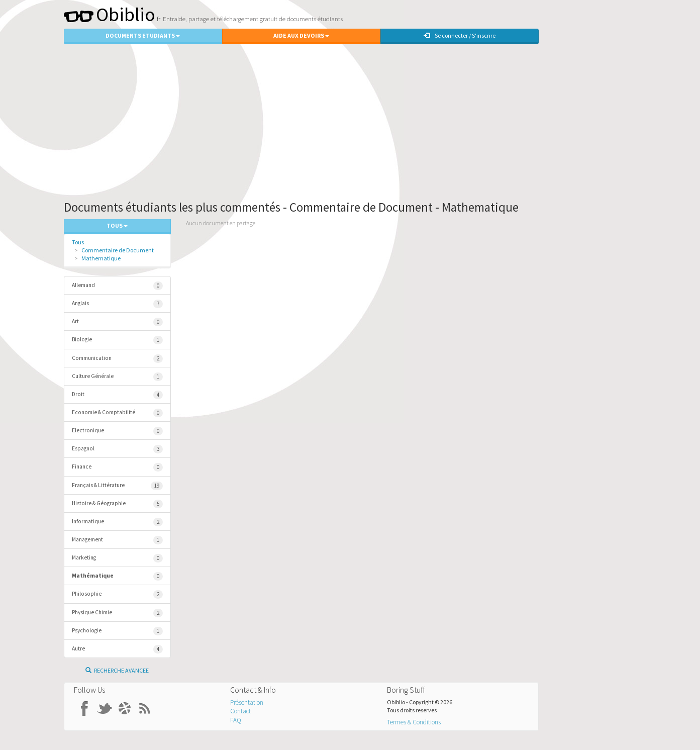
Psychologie (118, 631)
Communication (118, 359)
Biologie (118, 340)
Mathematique (101, 258)
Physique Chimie (118, 613)
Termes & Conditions (414, 722)
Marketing (118, 558)
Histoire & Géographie (118, 504)
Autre (118, 649)
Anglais (118, 304)
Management (118, 540)
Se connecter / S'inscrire (460, 35)
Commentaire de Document (118, 250)
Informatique (118, 522)
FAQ (236, 720)
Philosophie (118, 594)
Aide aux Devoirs (301, 35)
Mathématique (118, 576)
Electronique (118, 431)
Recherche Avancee (117, 670)
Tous (78, 242)
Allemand (118, 286)
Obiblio (110, 14)
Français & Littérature (118, 486)
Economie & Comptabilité (118, 413)
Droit (118, 395)
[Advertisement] (350, 120)
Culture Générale (118, 377)
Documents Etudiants (143, 35)
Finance (118, 467)
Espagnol (118, 449)
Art (118, 322)
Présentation (247, 702)
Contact (240, 711)
